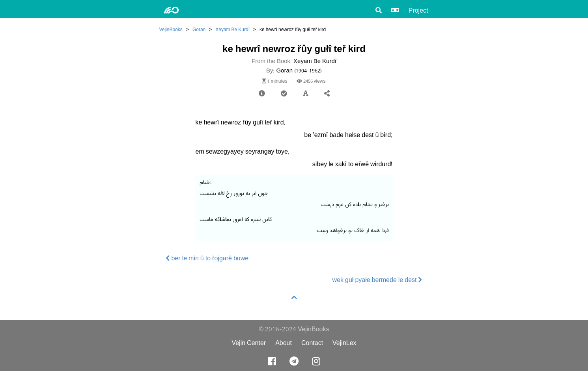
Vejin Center (249, 343)
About (284, 343)
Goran (199, 29)
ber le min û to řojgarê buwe (207, 258)
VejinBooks (171, 29)
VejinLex (344, 343)
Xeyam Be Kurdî (232, 29)
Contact (312, 343)
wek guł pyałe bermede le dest (377, 280)
